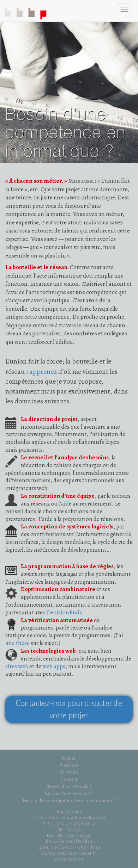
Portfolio (69, 773)
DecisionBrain (65, 612)
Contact (69, 780)
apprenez (43, 371)
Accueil (27, 13)
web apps (54, 666)
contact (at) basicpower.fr (69, 854)
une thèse (17, 643)
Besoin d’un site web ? (69, 787)
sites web (17, 666)
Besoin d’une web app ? (69, 794)
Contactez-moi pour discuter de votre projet (69, 709)
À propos (69, 765)
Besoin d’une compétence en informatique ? (69, 801)
